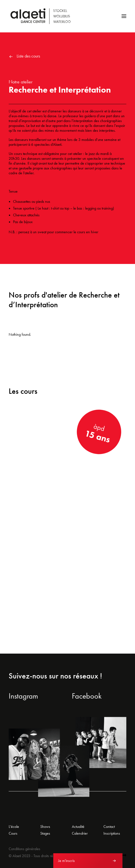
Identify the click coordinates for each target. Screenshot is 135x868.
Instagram (23, 696)
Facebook (87, 696)
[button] (124, 16)
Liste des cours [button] (28, 56)
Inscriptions (112, 833)
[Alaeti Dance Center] (40, 16)
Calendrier (80, 833)
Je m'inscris (66, 861)
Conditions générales (24, 849)
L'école (14, 827)
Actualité (78, 827)
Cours (13, 833)
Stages (45, 833)
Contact (109, 827)
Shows (45, 827)
